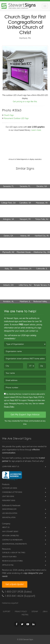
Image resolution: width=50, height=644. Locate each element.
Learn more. (36, 130)
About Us (6, 527)
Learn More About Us (11, 467)
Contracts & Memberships (12, 540)
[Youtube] (28, 624)
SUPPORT (7, 612)
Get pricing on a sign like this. (25, 102)
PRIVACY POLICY (21, 612)
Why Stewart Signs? (10, 532)
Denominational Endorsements (14, 544)
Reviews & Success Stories (12, 561)
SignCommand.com (9, 509)
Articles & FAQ (8, 565)
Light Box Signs (8, 496)
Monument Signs (9, 501)
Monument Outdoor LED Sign (16, 118)
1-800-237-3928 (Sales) (17, 592)
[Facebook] (17, 624)
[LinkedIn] (33, 624)
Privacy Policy (9, 407)
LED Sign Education (10, 513)
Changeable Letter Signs (12, 492)
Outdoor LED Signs (10, 488)
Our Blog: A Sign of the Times (14, 553)
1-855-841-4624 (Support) (19, 596)
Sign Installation (9, 518)
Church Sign (9, 115)
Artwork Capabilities (10, 536)
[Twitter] (22, 624)
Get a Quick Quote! (15, 584)
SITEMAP (35, 612)
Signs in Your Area (9, 557)
